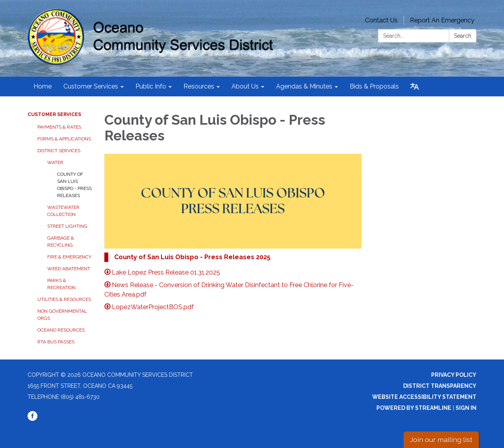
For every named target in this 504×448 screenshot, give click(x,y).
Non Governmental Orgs (62, 315)
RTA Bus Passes (56, 342)
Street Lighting (67, 226)
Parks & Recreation (61, 284)
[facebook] (32, 419)
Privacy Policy (454, 375)
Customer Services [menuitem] (91, 86)
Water (55, 162)
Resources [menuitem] (199, 86)
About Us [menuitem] (245, 86)
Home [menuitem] (43, 86)
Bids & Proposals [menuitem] (374, 86)
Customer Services (54, 114)
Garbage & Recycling (61, 242)
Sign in (466, 408)
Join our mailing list (441, 440)
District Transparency (440, 386)
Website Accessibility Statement (424, 397)
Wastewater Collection (63, 211)
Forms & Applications (64, 139)
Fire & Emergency (69, 257)
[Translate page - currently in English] (415, 87)
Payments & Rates (59, 127)
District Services (59, 151)
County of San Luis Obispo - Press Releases (74, 185)
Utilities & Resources (64, 299)
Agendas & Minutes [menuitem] (304, 86)
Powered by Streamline (414, 408)
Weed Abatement (69, 269)
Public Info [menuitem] (151, 86)
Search (463, 36)
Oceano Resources (61, 330)
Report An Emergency (442, 20)
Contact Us (381, 20)
